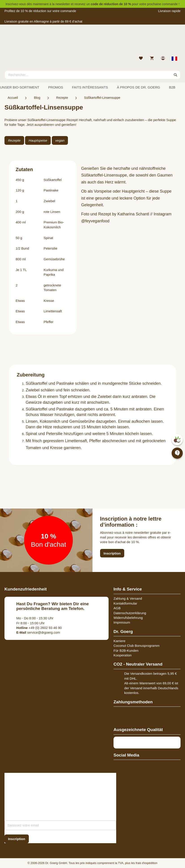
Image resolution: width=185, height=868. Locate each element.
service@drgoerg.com (38, 632)
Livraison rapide (169, 11)
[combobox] (92, 75)
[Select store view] (175, 59)
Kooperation (123, 655)
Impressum (122, 622)
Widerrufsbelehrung (128, 618)
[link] (163, 59)
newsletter (63, 4)
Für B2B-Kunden (126, 650)
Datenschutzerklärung (130, 613)
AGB (117, 608)
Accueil (13, 98)
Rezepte (62, 98)
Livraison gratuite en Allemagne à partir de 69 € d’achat (43, 21)
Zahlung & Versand (128, 598)
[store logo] (92, 41)
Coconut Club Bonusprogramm (137, 646)
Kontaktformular (125, 603)
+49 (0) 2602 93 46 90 (39, 628)
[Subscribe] (17, 839)
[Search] (176, 75)
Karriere (119, 641)
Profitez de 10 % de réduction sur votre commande (40, 11)
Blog (37, 98)
